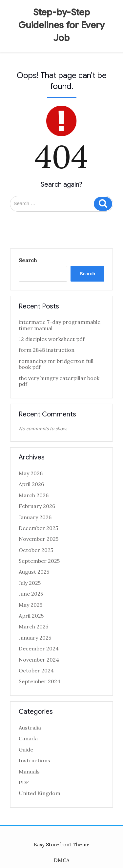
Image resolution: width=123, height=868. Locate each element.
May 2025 (31, 605)
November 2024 (39, 660)
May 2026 (31, 473)
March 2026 (34, 495)
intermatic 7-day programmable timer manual (60, 325)
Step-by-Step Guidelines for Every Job (61, 25)
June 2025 (31, 594)
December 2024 (39, 648)
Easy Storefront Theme (62, 845)
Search (28, 260)
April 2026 (31, 484)
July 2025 (30, 583)
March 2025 (33, 626)
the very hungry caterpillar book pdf (59, 381)
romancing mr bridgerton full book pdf (56, 364)
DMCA (62, 860)
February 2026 (37, 506)
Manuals (29, 772)
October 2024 (36, 670)
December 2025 (38, 528)
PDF (24, 782)
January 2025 (35, 638)
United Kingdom (40, 793)
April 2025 (31, 616)
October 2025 (36, 550)
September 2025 (39, 561)
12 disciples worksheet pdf (52, 339)
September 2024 (40, 681)
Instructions (34, 760)
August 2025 (34, 572)
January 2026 (35, 517)
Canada (28, 738)
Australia (30, 728)
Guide (26, 750)
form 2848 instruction (47, 350)
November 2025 (39, 539)
